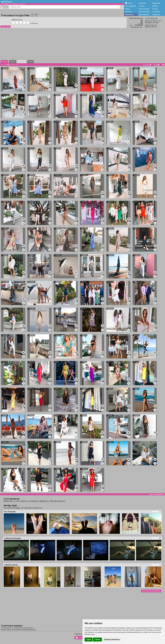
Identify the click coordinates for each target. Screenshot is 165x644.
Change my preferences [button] (112, 639)
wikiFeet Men (129, 15)
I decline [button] (97, 639)
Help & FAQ (156, 3)
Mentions (128, 12)
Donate (155, 6)
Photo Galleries (130, 6)
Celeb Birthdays (144, 12)
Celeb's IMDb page (151, 18)
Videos (127, 9)
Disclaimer (156, 12)
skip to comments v (156, 494)
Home (130, 3)
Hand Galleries (144, 15)
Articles (141, 6)
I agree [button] (89, 639)
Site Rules (142, 3)
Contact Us (156, 15)
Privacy (155, 9)
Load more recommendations (151, 591)
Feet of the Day (144, 9)
